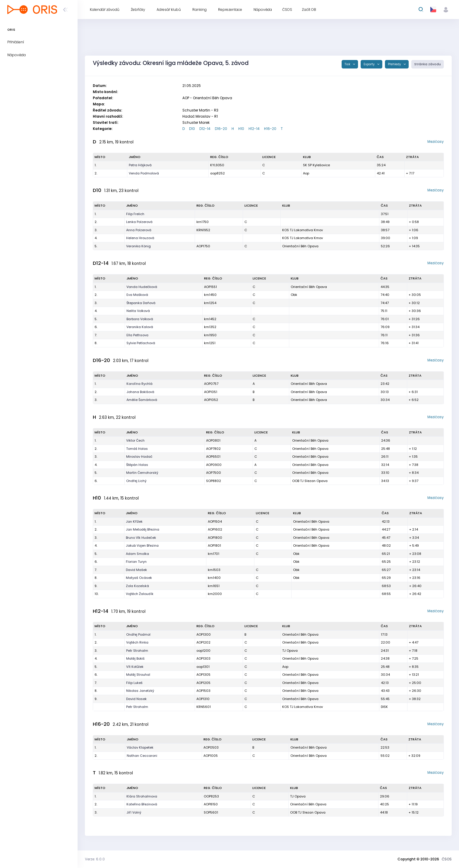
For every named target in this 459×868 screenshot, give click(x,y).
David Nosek (136, 699)
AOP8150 (211, 804)
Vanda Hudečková (142, 287)
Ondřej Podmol (138, 634)
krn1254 (210, 303)
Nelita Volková (138, 311)
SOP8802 (214, 481)
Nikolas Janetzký (140, 691)
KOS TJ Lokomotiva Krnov (303, 230)
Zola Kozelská (137, 586)
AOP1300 (204, 634)
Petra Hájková (140, 165)
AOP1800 (215, 538)
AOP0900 (214, 465)
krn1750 (203, 222)
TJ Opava (290, 651)
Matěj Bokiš (135, 658)
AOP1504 (215, 522)
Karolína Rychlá (139, 384)
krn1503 (214, 570)
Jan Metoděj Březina (143, 529)
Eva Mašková (137, 295)
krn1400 (214, 578)
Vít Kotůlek (135, 667)
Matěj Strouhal (138, 675)
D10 (192, 129)
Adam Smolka (137, 554)
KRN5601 (204, 707)
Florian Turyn (136, 562)
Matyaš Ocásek (139, 578)
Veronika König (138, 246)
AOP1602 (215, 529)
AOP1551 (210, 287)
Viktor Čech (135, 440)
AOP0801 (213, 440)
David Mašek (136, 570)
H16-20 (270, 129)
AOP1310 (203, 699)
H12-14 (254, 129)
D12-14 (205, 129)
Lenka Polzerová (139, 222)
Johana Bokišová (140, 392)
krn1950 (210, 335)
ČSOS (447, 859)
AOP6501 (213, 457)
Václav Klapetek (140, 747)
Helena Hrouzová (140, 238)
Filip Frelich (135, 214)
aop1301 (203, 667)
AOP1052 (211, 400)
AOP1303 (203, 658)
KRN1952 (203, 230)
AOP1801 (214, 545)
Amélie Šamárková (142, 400)
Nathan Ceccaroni (142, 756)
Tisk (348, 64)
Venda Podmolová (144, 173)
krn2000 (215, 594)
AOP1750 (203, 246)
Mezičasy (436, 141)
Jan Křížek (134, 522)
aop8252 (217, 173)
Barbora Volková (140, 319)
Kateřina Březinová (142, 804)
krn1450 (210, 295)
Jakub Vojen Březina (142, 545)
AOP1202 (203, 642)
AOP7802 (213, 449)
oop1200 (203, 651)
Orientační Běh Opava (300, 246)
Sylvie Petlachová (141, 343)
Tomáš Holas (137, 449)
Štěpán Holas (137, 465)
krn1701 (214, 554)
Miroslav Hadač (139, 457)
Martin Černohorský (142, 473)
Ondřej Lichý (136, 481)
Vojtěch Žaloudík (140, 594)
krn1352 (210, 327)
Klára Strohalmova (142, 796)
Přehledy (395, 64)
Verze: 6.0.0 (95, 859)
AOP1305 (203, 675)
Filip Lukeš (134, 683)
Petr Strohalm (137, 651)
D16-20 (221, 129)
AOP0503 (211, 747)
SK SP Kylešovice (316, 165)
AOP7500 (214, 473)
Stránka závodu (428, 64)
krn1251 (210, 343)
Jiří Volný (134, 812)
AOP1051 (211, 392)
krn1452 (210, 319)
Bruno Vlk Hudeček (141, 538)
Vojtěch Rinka (137, 642)
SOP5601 (211, 812)
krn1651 (214, 586)
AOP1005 (211, 756)
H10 (241, 129)
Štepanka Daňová (141, 303)
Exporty (370, 64)
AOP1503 (203, 691)
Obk (294, 295)
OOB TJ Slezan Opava (310, 481)
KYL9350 (217, 165)
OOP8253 (211, 796)
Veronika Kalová (140, 327)
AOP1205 (203, 683)
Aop (306, 173)
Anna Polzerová (139, 230)
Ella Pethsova (137, 335)
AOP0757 (211, 384)
